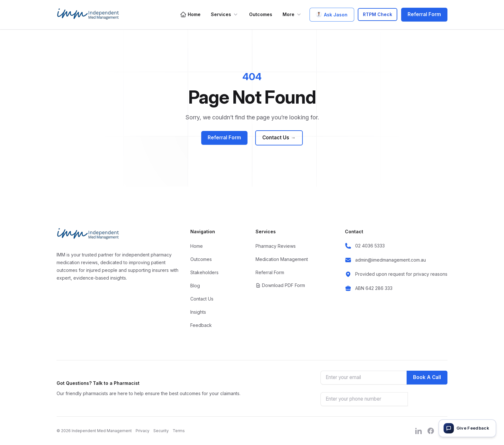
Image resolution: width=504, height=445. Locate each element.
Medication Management (282, 259)
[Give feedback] (467, 428)
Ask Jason (332, 15)
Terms (179, 431)
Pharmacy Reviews (276, 246)
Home (190, 14)
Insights (198, 312)
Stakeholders (204, 272)
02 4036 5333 (370, 246)
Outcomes (261, 14)
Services (225, 14)
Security (161, 431)
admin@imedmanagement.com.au (391, 260)
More (292, 14)
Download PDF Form (280, 285)
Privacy (143, 431)
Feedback (201, 325)
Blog (195, 286)
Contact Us (279, 138)
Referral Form (424, 14)
